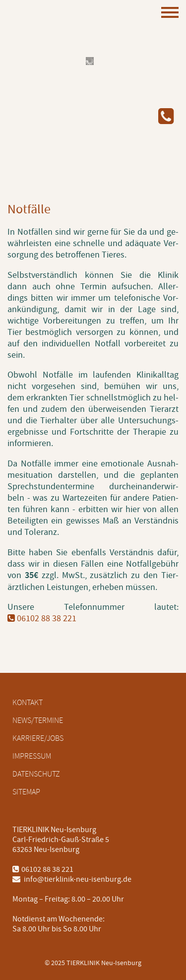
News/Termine (38, 720)
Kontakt (28, 703)
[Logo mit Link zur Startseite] (57, 139)
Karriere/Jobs (38, 738)
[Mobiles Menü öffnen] (170, 13)
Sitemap (26, 792)
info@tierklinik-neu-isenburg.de (72, 879)
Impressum (32, 756)
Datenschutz (36, 774)
